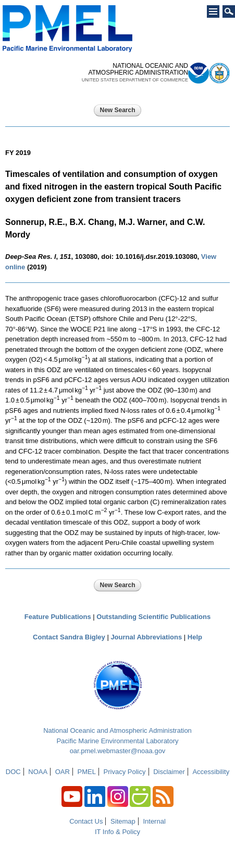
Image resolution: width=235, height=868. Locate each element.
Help (195, 637)
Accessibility (211, 772)
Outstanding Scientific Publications (153, 617)
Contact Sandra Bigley (69, 637)
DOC (13, 772)
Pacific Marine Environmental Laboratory (117, 741)
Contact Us (86, 821)
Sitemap (123, 821)
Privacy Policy (125, 772)
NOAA (38, 772)
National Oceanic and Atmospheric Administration (118, 730)
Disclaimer (169, 772)
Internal (154, 821)
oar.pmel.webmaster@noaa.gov (118, 751)
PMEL (87, 772)
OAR (63, 772)
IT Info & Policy (118, 832)
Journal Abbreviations (146, 637)
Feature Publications (58, 617)
